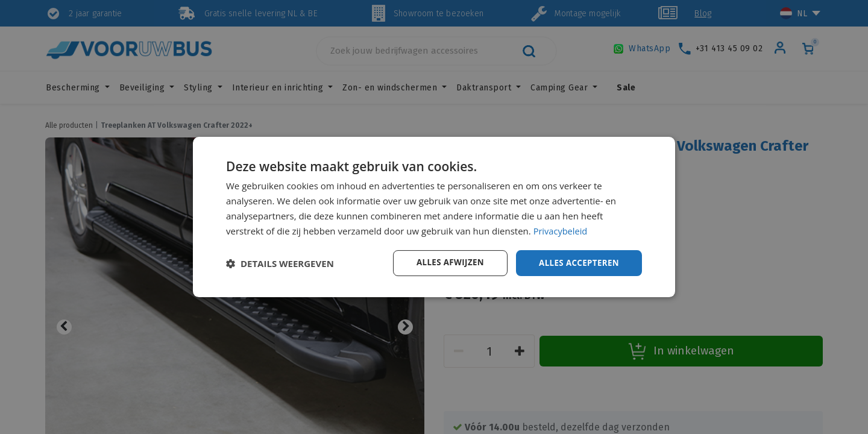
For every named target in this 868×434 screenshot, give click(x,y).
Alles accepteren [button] (577, 263)
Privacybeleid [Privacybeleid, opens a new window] (561, 230)
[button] (280, 263)
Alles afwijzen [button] (445, 263)
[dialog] (434, 217)
